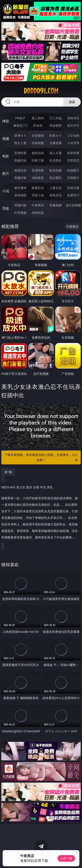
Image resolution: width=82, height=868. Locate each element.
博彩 (6, 121)
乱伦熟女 (56, 160)
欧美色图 (56, 170)
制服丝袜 (20, 160)
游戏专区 (73, 118)
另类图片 (73, 178)
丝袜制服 (38, 143)
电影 (6, 156)
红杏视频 (20, 213)
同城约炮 (20, 205)
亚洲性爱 (20, 153)
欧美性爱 (73, 153)
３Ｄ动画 (73, 135)
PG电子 (20, 118)
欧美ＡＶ (56, 135)
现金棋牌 (56, 125)
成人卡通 (56, 153)
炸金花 (38, 125)
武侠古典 (73, 188)
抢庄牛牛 (73, 125)
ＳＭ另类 (73, 143)
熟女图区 (56, 178)
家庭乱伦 (38, 188)
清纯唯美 (38, 178)
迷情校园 (20, 195)
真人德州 (38, 118)
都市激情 (20, 188)
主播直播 (56, 143)
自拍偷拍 (38, 135)
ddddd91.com (41, 91)
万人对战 (56, 118)
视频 (6, 139)
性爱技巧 (73, 195)
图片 (6, 173)
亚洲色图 (38, 170)
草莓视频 (56, 205)
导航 (6, 208)
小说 (6, 191)
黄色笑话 (56, 195)
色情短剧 (38, 213)
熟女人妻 (20, 143)
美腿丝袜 (20, 178)
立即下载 (66, 858)
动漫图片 (73, 170)
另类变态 (73, 160)
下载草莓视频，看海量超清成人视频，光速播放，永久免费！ (42, 458)
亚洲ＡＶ (20, 135)
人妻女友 (56, 188)
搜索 (72, 102)
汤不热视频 (73, 205)
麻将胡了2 (20, 125)
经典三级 (38, 160)
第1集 (8, 472)
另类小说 (38, 195)
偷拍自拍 (38, 153)
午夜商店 (38, 205)
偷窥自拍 (20, 170)
